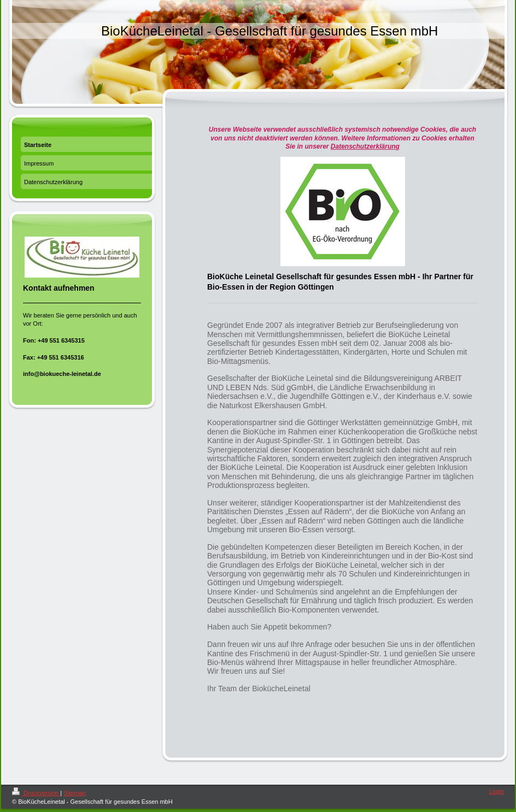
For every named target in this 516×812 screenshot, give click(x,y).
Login (497, 791)
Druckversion (36, 793)
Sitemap (74, 793)
